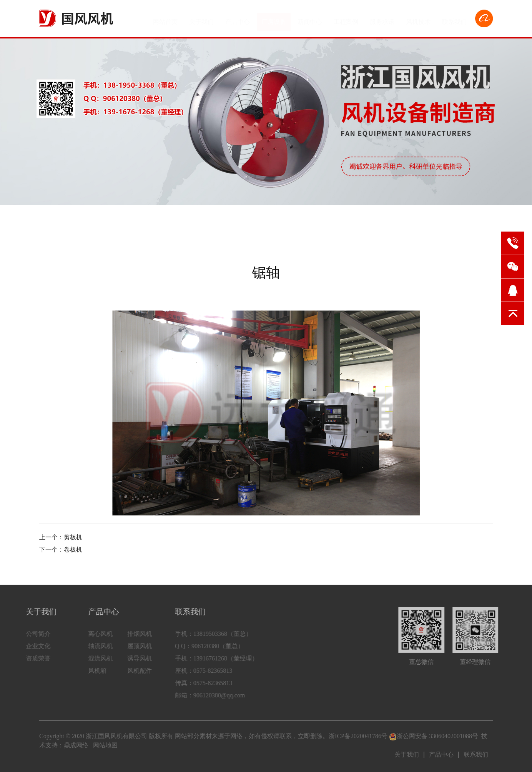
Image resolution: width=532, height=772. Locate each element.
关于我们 (201, 18)
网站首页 (165, 18)
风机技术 (418, 18)
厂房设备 (274, 18)
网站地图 (105, 745)
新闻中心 (310, 18)
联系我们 (454, 18)
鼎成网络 (76, 745)
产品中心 (238, 18)
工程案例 (346, 18)
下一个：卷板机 (61, 549)
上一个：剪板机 (61, 537)
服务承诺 (382, 18)
